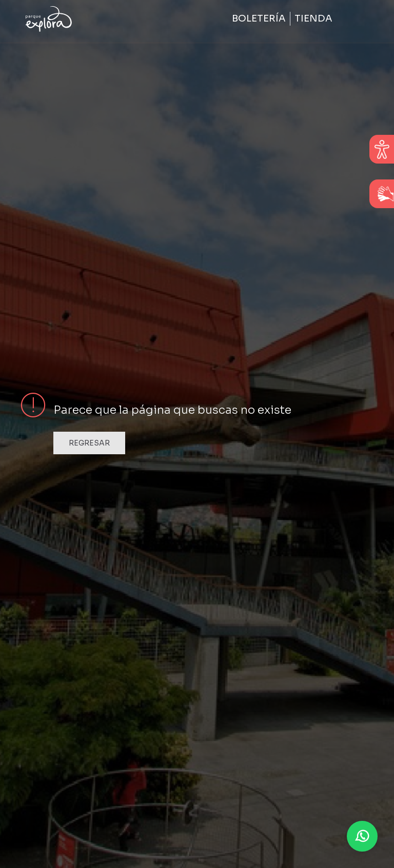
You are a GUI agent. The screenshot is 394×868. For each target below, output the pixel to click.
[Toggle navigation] (354, 19)
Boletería (259, 18)
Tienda (313, 18)
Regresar (89, 443)
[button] (362, 836)
